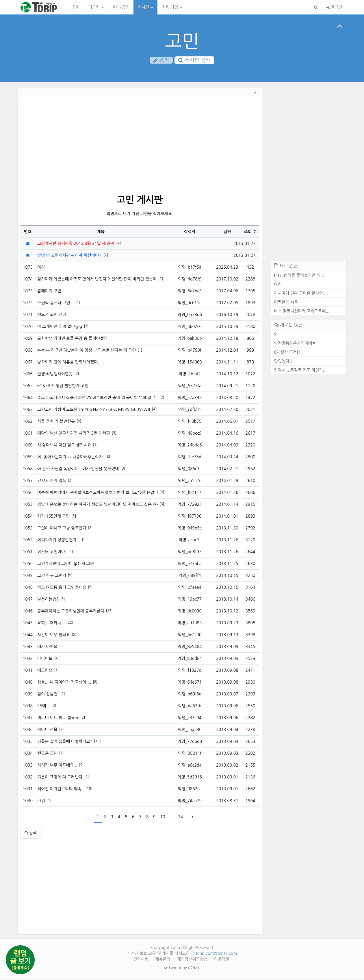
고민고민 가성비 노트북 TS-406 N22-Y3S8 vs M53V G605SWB (94, 410)
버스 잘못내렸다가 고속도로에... (302, 312)
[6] (90, 588)
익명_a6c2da (190, 766)
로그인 (334, 7)
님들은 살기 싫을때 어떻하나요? (65, 742)
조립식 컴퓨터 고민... (55, 303)
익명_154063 (190, 363)
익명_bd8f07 (190, 552)
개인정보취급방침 (193, 960)
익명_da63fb (190, 706)
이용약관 (222, 960)
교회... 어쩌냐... (51, 623)
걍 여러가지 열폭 (52, 481)
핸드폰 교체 (47, 754)
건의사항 (141, 960)
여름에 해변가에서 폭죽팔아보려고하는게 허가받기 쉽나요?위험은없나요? (98, 493)
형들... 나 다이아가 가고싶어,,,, (64, 683)
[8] (95, 682)
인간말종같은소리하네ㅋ (295, 344)
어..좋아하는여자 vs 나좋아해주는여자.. (71, 457)
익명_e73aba (190, 564)
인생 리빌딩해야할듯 (55, 374)
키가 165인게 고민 (53, 517)
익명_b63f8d (190, 695)
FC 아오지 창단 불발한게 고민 (63, 386)
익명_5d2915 (190, 778)
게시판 (145, 7)
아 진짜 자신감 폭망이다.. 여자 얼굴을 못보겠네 (78, 469)
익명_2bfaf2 (190, 374)
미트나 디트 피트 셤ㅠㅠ (58, 718)
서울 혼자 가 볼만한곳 (56, 422)
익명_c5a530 (190, 730)
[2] (106, 256)
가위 (41, 801)
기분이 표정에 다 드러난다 (60, 778)
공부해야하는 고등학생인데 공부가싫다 (71, 612)
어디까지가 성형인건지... (59, 540)
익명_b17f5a (190, 268)
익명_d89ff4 (190, 576)
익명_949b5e (190, 529)
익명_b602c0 (190, 327)
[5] (74, 635)
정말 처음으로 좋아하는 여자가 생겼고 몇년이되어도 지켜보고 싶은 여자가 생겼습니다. (98, 505)
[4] (118, 244)
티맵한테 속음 (286, 303)
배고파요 (45, 671)
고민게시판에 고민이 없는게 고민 (66, 564)
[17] (109, 611)
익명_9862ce (190, 789)
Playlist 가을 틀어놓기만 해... (299, 276)
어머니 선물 (47, 730)
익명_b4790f (190, 351)
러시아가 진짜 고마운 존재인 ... (301, 294)
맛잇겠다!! (284, 361)
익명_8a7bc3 (190, 291)
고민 (182, 41)
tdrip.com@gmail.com (216, 954)
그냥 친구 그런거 (52, 576)
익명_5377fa (190, 386)
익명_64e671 (190, 683)
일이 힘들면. (48, 695)
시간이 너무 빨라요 (54, 635)
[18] (97, 742)
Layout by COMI (181, 968)
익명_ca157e (190, 481)
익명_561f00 (190, 635)
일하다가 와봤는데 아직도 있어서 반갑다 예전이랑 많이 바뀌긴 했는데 (97, 280)
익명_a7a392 (190, 398)
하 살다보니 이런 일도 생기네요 (64, 446)
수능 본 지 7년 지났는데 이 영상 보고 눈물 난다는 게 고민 (87, 351)
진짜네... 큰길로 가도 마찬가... (300, 370)
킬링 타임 (172, 7)
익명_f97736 (190, 517)
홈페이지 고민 (49, 291)
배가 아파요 (47, 647)
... (172, 817)
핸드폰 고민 (47, 315)
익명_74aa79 (190, 801)
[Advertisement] (140, 147)
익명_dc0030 (190, 612)
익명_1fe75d (190, 457)
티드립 (96, 7)
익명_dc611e (190, 303)
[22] (70, 623)
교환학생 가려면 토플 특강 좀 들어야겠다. (73, 339)
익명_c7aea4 (190, 588)
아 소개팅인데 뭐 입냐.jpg (60, 327)
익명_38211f (190, 754)
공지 (76, 7)
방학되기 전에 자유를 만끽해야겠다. (68, 363)
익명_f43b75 (190, 422)
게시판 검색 (194, 60)
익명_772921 (190, 505)
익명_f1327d (190, 671)
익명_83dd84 (190, 659)
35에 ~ (43, 706)
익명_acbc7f (190, 540)
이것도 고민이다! (52, 552)
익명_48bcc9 (190, 434)
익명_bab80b (190, 339)
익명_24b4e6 (190, 446)
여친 (41, 268)
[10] (63, 315)
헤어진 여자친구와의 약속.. (61, 789)
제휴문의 (163, 960)
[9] (70, 576)
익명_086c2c (190, 469)
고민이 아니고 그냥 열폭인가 (62, 529)
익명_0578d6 (190, 315)
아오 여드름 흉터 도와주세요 (62, 588)
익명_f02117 (190, 493)
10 (163, 817)
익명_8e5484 (190, 647)
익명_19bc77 (190, 600)
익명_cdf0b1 (190, 410)
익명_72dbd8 (190, 742)
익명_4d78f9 (190, 280)
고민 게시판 (140, 200)
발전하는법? (48, 600)
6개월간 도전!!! (288, 352)
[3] (86, 327)
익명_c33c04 (190, 718)
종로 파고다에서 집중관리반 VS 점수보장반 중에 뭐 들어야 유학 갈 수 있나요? (98, 398)
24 (180, 817)
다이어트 (45, 659)
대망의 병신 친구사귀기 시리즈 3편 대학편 (74, 434)
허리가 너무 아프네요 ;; (57, 766)
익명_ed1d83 (190, 623)
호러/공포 (121, 7)
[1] (140, 350)
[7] (62, 730)
